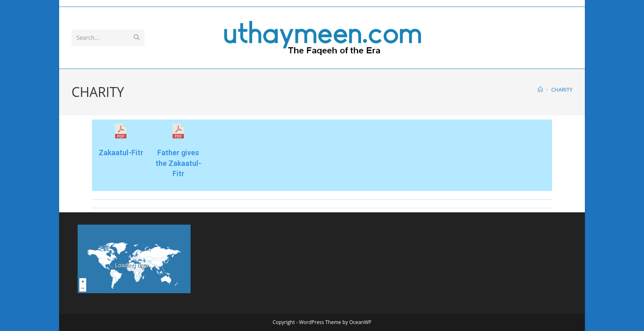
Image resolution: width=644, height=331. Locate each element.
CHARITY (562, 90)
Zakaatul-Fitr (121, 153)
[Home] (540, 90)
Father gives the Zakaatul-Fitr (178, 163)
